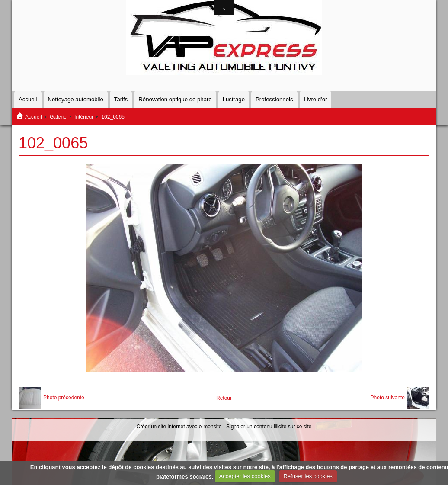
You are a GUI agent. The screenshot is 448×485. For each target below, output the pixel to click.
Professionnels (274, 99)
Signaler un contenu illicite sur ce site (269, 427)
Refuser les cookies (308, 476)
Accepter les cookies (245, 476)
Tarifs (121, 99)
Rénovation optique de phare (175, 99)
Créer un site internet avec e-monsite (179, 427)
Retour (224, 398)
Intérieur (84, 117)
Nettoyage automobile (76, 99)
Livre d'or (316, 99)
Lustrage (234, 99)
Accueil (28, 99)
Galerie (58, 117)
